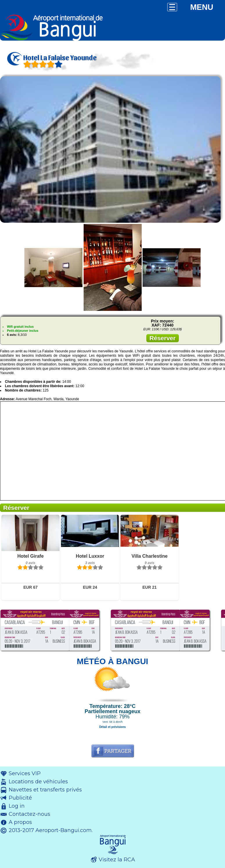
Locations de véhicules (38, 782)
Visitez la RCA (117, 860)
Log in (17, 806)
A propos (20, 822)
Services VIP (25, 773)
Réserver (163, 338)
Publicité (20, 798)
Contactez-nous (29, 814)
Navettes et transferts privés (45, 790)
